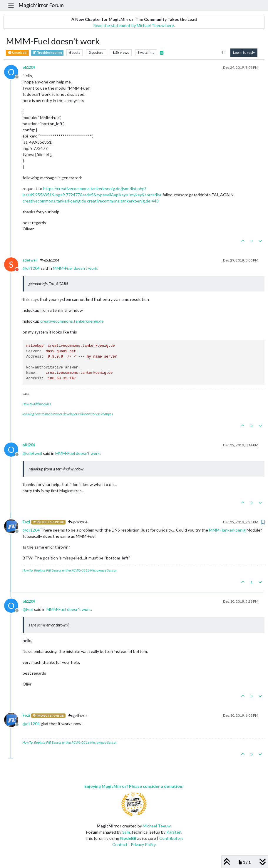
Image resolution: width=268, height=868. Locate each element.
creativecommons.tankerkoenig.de (54, 201)
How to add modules (37, 404)
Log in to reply (244, 52)
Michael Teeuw (157, 826)
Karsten (174, 832)
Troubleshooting (47, 53)
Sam (126, 832)
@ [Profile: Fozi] (28, 609)
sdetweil (30, 260)
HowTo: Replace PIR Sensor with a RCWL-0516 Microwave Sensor (69, 570)
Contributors (171, 838)
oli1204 (29, 67)
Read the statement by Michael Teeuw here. (134, 25)
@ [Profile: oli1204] (31, 268)
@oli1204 (50, 260)
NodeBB (128, 838)
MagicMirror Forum (41, 5)
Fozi (26, 522)
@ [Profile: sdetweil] (32, 453)
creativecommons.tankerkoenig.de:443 (123, 201)
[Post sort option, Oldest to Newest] (224, 53)
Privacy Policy (143, 844)
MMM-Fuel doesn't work (75, 268)
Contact (120, 844)
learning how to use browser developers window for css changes (68, 414)
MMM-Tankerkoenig (227, 530)
